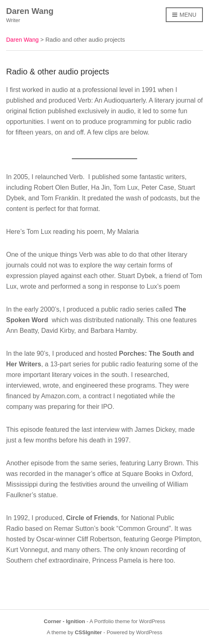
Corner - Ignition (64, 621)
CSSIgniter (88, 632)
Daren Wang (30, 11)
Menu (184, 15)
